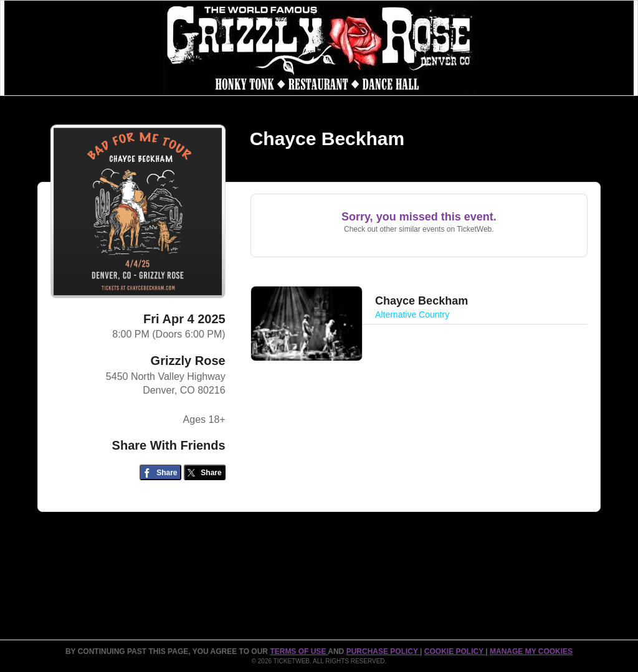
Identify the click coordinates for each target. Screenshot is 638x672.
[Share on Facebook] (160, 472)
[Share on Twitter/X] (205, 472)
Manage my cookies (531, 651)
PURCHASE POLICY (383, 651)
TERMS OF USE (299, 651)
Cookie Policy (455, 651)
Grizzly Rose (188, 361)
